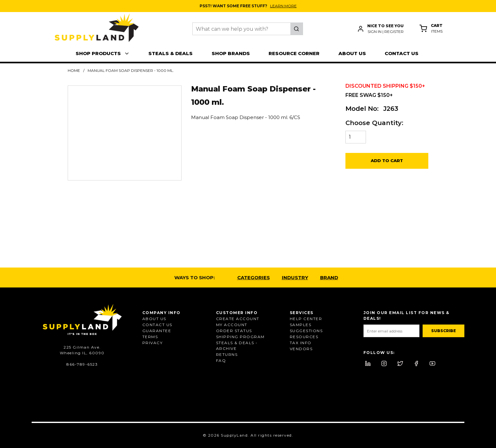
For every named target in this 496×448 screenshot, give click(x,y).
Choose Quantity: (374, 123)
